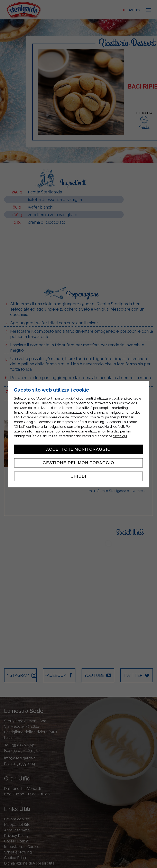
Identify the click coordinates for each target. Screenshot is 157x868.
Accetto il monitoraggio (79, 449)
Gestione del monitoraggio (78, 463)
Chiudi (78, 476)
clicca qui (120, 436)
